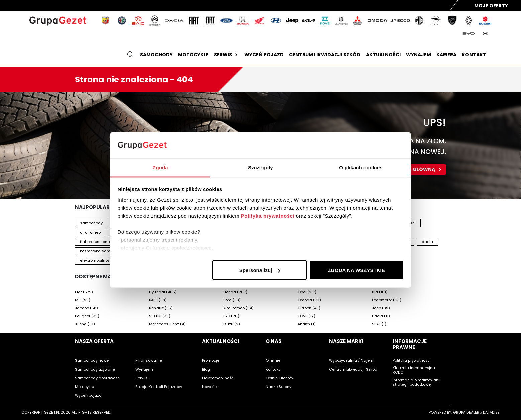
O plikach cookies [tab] (361, 167)
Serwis (227, 55)
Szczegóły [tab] (260, 167)
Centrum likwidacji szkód (325, 55)
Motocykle (193, 55)
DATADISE (491, 412)
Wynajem (419, 55)
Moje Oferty (491, 6)
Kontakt (474, 55)
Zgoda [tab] (160, 167)
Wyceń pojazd (264, 55)
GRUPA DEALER (466, 412)
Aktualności (383, 55)
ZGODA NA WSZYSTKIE (356, 270)
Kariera (446, 55)
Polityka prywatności (268, 216)
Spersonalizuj (260, 270)
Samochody (156, 55)
